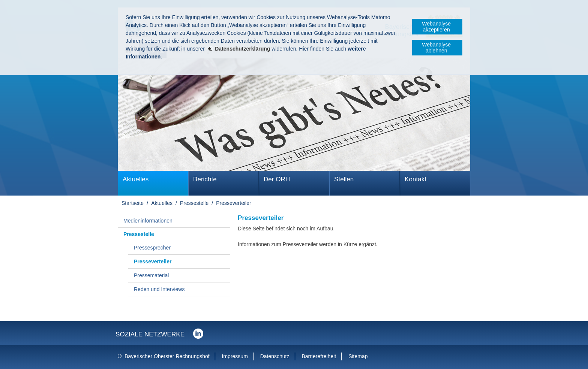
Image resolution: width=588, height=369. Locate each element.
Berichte (205, 179)
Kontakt (415, 179)
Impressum (235, 356)
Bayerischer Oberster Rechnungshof (167, 356)
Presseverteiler (233, 203)
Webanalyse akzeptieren (436, 27)
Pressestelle (194, 203)
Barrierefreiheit (319, 356)
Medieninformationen (148, 221)
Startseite (133, 203)
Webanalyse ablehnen (436, 48)
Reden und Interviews (159, 289)
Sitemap (358, 356)
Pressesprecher (152, 248)
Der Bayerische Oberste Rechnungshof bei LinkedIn (198, 334)
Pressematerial (151, 275)
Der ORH (277, 179)
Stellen (344, 179)
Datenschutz (275, 356)
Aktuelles (136, 179)
